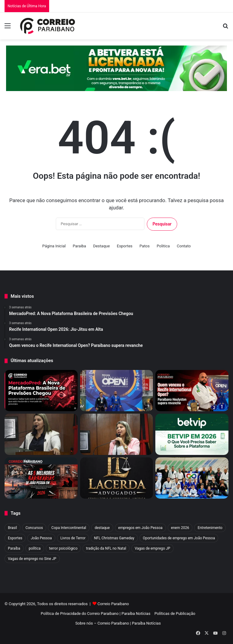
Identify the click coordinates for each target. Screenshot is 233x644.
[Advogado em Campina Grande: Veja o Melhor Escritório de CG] (117, 478)
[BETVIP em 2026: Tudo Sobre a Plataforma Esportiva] (192, 434)
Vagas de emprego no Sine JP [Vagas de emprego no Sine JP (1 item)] (32, 559)
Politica (163, 246)
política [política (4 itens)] (35, 548)
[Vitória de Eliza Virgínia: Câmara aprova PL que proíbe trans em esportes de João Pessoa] (117, 434)
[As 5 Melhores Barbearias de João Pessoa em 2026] (41, 478)
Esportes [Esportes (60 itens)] (15, 538)
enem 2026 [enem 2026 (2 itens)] (180, 528)
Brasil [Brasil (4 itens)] (12, 528)
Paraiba (79, 246)
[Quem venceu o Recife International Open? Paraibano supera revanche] (192, 391)
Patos (145, 246)
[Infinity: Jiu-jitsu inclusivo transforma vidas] (192, 478)
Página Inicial (54, 246)
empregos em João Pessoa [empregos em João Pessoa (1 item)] (140, 528)
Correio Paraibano (113, 604)
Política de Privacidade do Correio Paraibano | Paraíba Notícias (95, 613)
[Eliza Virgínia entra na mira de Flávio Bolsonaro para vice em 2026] (41, 434)
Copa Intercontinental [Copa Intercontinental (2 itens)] (69, 528)
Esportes (125, 246)
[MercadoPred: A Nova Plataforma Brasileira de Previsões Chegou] (41, 391)
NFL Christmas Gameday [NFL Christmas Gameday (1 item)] (114, 538)
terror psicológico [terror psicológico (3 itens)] (63, 548)
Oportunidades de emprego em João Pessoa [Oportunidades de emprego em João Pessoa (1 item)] (179, 538)
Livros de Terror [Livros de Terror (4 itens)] (73, 538)
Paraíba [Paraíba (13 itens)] (14, 548)
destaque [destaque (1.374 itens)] (102, 528)
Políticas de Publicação (175, 613)
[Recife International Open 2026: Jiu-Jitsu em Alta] (117, 391)
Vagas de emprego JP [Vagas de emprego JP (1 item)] (152, 548)
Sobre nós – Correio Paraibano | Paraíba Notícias (118, 623)
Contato (184, 246)
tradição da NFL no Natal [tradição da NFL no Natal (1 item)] (106, 548)
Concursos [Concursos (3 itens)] (34, 528)
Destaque (101, 246)
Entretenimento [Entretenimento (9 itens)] (210, 528)
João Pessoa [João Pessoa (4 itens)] (41, 538)
